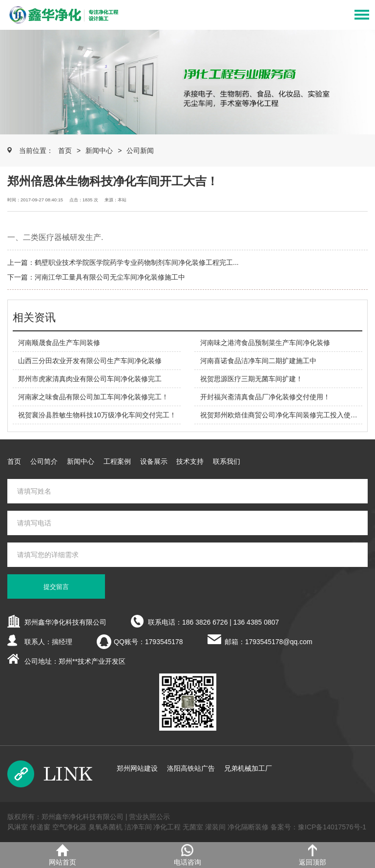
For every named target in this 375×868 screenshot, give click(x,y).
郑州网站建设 (137, 768)
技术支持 (190, 461)
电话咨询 (187, 855)
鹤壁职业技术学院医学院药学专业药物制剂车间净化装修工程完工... (137, 262)
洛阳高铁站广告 (191, 768)
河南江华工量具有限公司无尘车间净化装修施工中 (110, 277)
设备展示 (154, 461)
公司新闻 (140, 151)
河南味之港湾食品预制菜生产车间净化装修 (265, 343)
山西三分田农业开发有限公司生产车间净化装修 (90, 361)
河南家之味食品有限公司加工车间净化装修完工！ (93, 397)
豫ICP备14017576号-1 (332, 827)
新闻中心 (99, 151)
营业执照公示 (149, 817)
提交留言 (56, 587)
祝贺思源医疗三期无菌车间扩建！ (251, 379)
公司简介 (44, 461)
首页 (65, 151)
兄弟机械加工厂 (248, 768)
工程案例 (117, 461)
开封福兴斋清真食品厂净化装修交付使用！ (265, 397)
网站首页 (62, 855)
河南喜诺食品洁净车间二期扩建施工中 (258, 361)
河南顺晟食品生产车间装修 (59, 343)
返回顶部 (312, 855)
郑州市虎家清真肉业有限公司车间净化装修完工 (90, 379)
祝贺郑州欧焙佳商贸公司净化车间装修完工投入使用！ (282, 415)
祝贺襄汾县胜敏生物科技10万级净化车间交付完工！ (97, 415)
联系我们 (227, 461)
